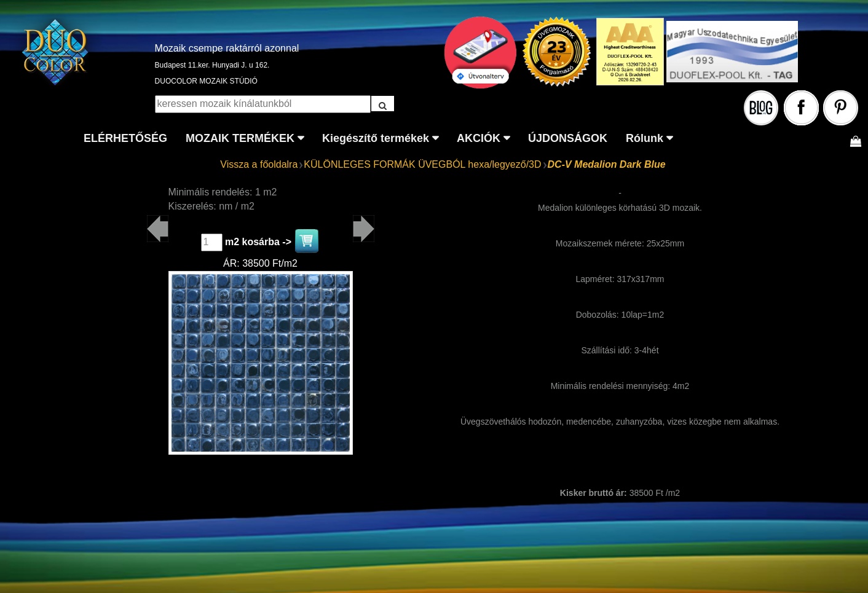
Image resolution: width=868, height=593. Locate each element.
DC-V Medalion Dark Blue (607, 164)
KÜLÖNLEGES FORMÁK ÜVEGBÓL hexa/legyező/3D (422, 164)
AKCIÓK (479, 138)
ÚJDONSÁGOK (568, 138)
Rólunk (645, 138)
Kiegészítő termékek (376, 138)
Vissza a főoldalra (259, 164)
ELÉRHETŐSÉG (125, 138)
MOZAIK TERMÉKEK (240, 138)
